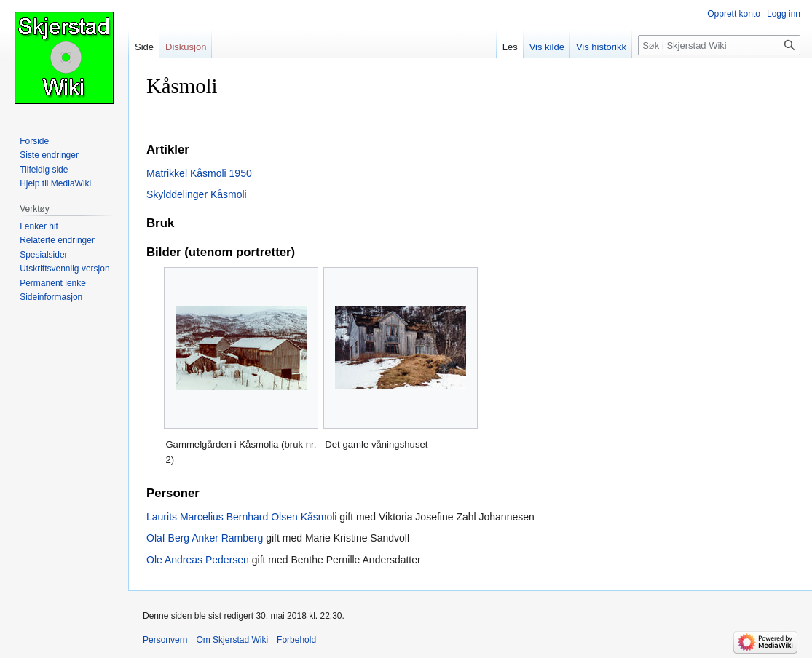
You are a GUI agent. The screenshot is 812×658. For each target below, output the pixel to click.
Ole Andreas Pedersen (198, 560)
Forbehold (296, 640)
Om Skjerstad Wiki (232, 640)
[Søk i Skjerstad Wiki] (719, 45)
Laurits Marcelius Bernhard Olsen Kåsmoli (241, 517)
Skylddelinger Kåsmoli (197, 194)
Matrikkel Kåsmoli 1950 (199, 173)
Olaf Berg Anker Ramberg (205, 538)
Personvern (165, 640)
